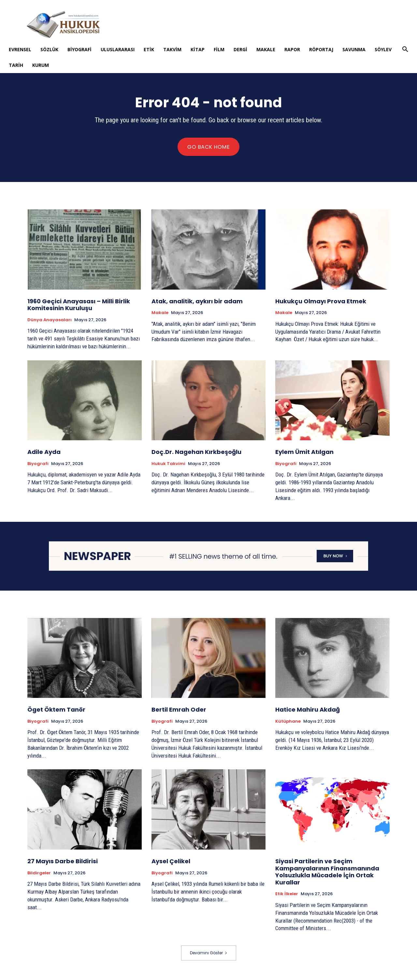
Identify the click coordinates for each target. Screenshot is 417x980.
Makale (266, 49)
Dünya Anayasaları (50, 320)
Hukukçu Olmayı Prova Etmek (321, 301)
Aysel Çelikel (171, 861)
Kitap (198, 49)
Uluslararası (118, 49)
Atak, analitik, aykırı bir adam (197, 301)
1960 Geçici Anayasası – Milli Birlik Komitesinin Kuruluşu (79, 305)
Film (219, 49)
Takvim (172, 49)
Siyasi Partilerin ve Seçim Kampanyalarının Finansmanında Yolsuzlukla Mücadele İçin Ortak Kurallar (327, 872)
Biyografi (79, 49)
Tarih (16, 65)
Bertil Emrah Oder (179, 709)
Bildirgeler (39, 873)
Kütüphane (288, 721)
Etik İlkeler (287, 894)
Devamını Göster (209, 953)
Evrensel (20, 49)
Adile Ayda (44, 452)
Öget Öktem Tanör (56, 709)
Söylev (383, 49)
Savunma (354, 49)
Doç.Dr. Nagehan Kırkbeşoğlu (196, 452)
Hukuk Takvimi (168, 464)
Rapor (292, 49)
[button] (405, 50)
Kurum (41, 65)
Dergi (240, 49)
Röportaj (321, 49)
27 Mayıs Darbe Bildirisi (63, 861)
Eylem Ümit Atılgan (304, 452)
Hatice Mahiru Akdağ (308, 709)
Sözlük (49, 49)
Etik (149, 49)
